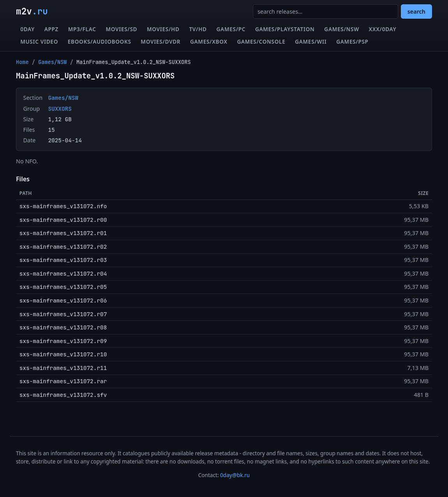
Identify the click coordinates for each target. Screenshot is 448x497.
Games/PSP (352, 42)
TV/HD (198, 29)
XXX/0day (383, 29)
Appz (51, 29)
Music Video (39, 42)
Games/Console (261, 42)
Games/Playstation (285, 29)
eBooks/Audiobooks (100, 42)
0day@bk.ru (235, 475)
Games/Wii (311, 42)
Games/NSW (341, 29)
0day (27, 29)
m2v (32, 11)
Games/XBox (209, 42)
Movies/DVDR (161, 42)
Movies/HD (163, 29)
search (416, 11)
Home (22, 62)
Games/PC (231, 29)
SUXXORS (60, 109)
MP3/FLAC (82, 29)
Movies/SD (121, 29)
